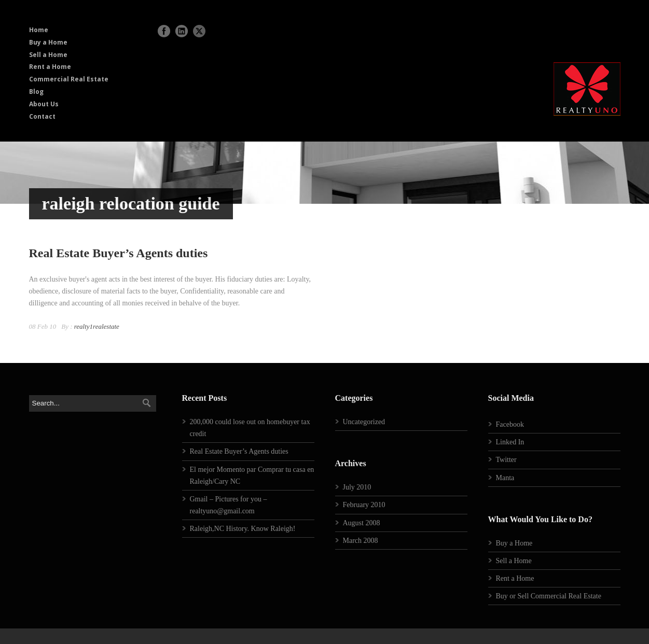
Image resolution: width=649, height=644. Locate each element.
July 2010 (357, 487)
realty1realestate (97, 326)
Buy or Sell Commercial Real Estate (549, 596)
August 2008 (362, 523)
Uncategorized (364, 422)
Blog (36, 92)
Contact (42, 116)
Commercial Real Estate (69, 79)
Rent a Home (50, 67)
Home (39, 30)
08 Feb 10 (43, 326)
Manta (505, 478)
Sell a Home (48, 55)
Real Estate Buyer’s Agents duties (119, 253)
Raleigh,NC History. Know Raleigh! (243, 529)
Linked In (510, 442)
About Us (44, 104)
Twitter (506, 460)
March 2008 (361, 541)
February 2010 (364, 505)
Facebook (510, 424)
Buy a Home (48, 42)
